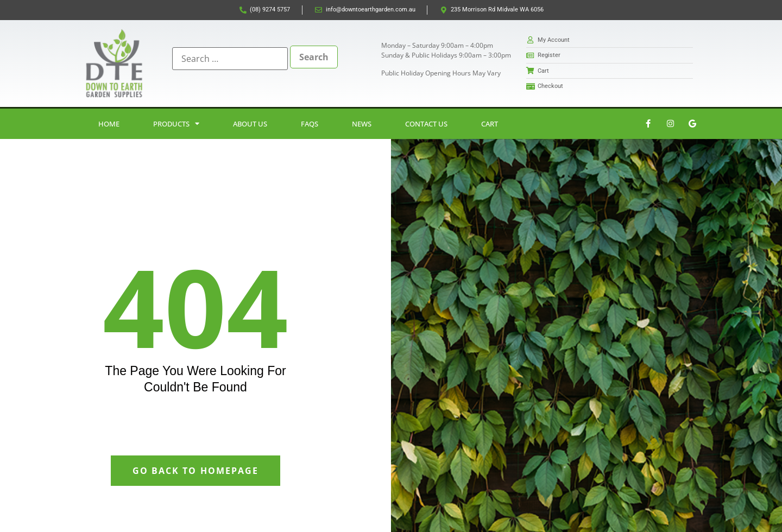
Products (176, 123)
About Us (250, 124)
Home (109, 124)
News (362, 124)
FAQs (310, 124)
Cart (490, 124)
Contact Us (426, 124)
